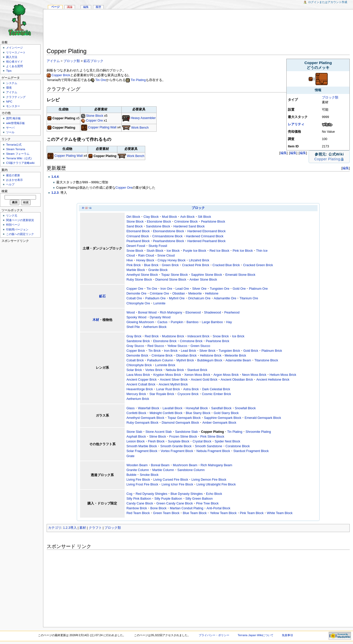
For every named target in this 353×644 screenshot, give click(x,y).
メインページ (14, 48)
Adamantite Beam (238, 360)
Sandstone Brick (138, 341)
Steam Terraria (16, 149)
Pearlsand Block (138, 241)
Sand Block (135, 226)
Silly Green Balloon (199, 499)
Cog (129, 494)
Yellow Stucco (177, 346)
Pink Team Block (252, 513)
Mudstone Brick (173, 336)
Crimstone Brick (191, 341)
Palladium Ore (155, 298)
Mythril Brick (185, 360)
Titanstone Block (266, 360)
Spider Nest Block (227, 441)
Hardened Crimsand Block (205, 236)
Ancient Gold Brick (204, 380)
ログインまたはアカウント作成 (328, 2)
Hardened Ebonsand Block (206, 231)
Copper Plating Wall (102, 128)
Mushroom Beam (185, 465)
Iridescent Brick (199, 336)
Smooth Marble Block (142, 446)
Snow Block (135, 251)
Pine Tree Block (207, 503)
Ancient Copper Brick (142, 380)
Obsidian (179, 294)
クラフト (95, 528)
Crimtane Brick (162, 356)
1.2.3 (55, 193)
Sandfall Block (221, 408)
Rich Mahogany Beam (217, 465)
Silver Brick (207, 351)
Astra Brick (191, 389)
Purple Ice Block (195, 251)
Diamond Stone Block (171, 280)
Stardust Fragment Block (251, 451)
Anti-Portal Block (218, 508)
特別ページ (13, 225)
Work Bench (140, 128)
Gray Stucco (135, 346)
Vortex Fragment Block (177, 451)
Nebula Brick (175, 370)
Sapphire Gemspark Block (223, 418)
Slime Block (158, 437)
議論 (70, 7)
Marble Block (136, 270)
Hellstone (212, 294)
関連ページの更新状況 (20, 220)
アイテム (53, 61)
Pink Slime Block (212, 437)
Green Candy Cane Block (175, 503)
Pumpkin (177, 322)
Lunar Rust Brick (168, 389)
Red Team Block (138, 513)
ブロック (198, 208)
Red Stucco (156, 346)
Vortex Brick (154, 370)
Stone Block (95, 116)
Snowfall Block (245, 408)
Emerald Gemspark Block (263, 418)
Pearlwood (232, 313)
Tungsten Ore (220, 289)
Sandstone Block (158, 226)
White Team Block (280, 513)
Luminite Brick (165, 365)
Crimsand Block (138, 236)
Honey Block (145, 260)
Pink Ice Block (243, 251)
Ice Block (173, 251)
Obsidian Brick (186, 356)
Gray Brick (134, 336)
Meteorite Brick (236, 356)
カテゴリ (55, 528)
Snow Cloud (166, 256)
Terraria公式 (14, 145)
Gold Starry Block (226, 413)
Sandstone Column (191, 470)
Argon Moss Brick (226, 375)
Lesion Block (136, 441)
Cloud (131, 256)
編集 (303, 153)
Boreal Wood (147, 313)
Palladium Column (160, 360)
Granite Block (158, 270)
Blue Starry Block (198, 413)
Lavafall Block (172, 408)
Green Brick (170, 265)
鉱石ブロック (94, 61)
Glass (131, 408)
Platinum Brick (272, 351)
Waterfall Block (148, 408)
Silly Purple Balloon (168, 499)
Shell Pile (133, 327)
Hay (229, 322)
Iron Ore (166, 289)
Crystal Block (202, 441)
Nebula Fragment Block (213, 451)
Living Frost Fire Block (142, 484)
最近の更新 (13, 175)
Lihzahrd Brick (199, 260)
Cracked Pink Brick (196, 265)
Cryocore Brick (188, 394)
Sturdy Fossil (158, 246)
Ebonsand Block (138, 231)
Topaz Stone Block (174, 275)
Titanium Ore (249, 298)
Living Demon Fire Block (209, 480)
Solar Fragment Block (142, 451)
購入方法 (12, 57)
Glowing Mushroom (140, 322)
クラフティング (16, 97)
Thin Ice (262, 251)
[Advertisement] (198, 29)
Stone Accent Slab (159, 432)
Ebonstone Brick (165, 341)
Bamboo (192, 322)
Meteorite (195, 294)
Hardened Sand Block (189, 226)
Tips (9, 71)
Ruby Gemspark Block (142, 423)
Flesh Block (156, 441)
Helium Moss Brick (283, 375)
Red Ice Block (219, 251)
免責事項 (287, 635)
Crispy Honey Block (172, 260)
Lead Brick (189, 351)
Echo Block (214, 494)
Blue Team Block (195, 513)
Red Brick (152, 336)
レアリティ (296, 124)
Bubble (132, 475)
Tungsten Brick (229, 351)
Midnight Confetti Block (166, 413)
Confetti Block (136, 413)
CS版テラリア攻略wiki (20, 163)
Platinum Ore (258, 289)
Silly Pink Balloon (139, 499)
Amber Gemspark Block (219, 423)
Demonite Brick (137, 356)
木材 (96, 320)
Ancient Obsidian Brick (237, 380)
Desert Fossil (136, 246)
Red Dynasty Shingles (151, 494)
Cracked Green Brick (258, 265)
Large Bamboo (212, 322)
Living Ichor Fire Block (177, 484)
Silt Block (205, 217)
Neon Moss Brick (254, 375)
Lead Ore (182, 289)
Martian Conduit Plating (187, 508)
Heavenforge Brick (140, 389)
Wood (131, 313)
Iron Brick (171, 351)
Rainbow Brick (137, 508)
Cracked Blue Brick (226, 265)
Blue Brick (151, 265)
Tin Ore (101, 80)
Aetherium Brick (138, 399)
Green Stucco (200, 346)
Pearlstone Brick (217, 341)
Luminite (159, 303)
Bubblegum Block (210, 360)
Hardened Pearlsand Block (206, 241)
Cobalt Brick (135, 360)
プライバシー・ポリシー (214, 635)
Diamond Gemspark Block (180, 423)
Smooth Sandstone (209, 446)
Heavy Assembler (143, 118)
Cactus (162, 322)
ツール (10, 132)
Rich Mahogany (171, 313)
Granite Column (138, 470)
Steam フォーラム (18, 154)
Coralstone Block (238, 446)
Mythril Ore (177, 298)
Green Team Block (166, 513)
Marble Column (163, 470)
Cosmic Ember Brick (217, 394)
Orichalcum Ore (199, 298)
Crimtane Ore (159, 294)
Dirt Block (133, 217)
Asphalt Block (136, 437)
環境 (9, 88)
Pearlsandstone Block (169, 241)
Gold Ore (239, 289)
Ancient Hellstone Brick (273, 380)
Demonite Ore (136, 294)
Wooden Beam (137, 465)
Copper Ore (95, 121)
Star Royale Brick (162, 394)
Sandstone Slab (187, 432)
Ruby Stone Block (139, 280)
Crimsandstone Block (168, 236)
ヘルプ (10, 184)
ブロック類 (330, 97)
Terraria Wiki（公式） (20, 158)
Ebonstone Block (159, 222)
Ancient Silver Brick (174, 380)
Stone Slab (134, 432)
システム (12, 83)
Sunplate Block (179, 441)
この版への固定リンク (20, 234)
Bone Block (158, 508)
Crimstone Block (186, 222)
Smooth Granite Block (176, 446)
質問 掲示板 (13, 118)
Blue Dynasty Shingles (187, 494)
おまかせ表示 (14, 180)
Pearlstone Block (213, 222)
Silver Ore (199, 289)
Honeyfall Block (197, 408)
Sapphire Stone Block (207, 275)
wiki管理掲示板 (15, 123)
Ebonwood (193, 313)
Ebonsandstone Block (169, 231)
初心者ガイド (14, 62)
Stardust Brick (197, 370)
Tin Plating (138, 80)
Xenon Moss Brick (197, 375)
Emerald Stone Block (240, 275)
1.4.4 (55, 177)
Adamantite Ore (225, 298)
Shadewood (212, 313)
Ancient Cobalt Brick (141, 384)
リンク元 (12, 216)
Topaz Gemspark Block (184, 418)
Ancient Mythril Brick (173, 384)
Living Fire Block (138, 480)
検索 (5, 191)
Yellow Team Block (223, 513)
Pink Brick (134, 265)
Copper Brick (61, 75)
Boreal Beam (160, 465)
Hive (130, 260)
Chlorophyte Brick (139, 365)
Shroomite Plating (258, 432)
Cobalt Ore (134, 298)
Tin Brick (154, 351)
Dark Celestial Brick (216, 389)
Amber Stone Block (203, 280)
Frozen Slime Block (183, 437)
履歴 (98, 7)
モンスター (13, 106)
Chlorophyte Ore (138, 303)
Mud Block (169, 217)
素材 (83, 528)
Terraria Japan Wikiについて (256, 635)
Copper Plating (327, 159)
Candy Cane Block (140, 503)
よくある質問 (14, 66)
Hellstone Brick (211, 356)
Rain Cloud (146, 256)
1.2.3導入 (70, 528)
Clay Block (151, 217)
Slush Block (155, 251)
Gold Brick (251, 351)
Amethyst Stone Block (142, 275)
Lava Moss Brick (138, 375)
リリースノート (16, 52)
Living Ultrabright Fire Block (216, 484)
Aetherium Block (155, 327)
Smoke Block (149, 475)
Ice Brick (238, 336)
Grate (131, 456)
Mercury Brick (136, 394)
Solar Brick (134, 370)
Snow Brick (221, 336)
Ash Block (187, 217)
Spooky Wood (136, 317)
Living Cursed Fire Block (171, 480)
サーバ (10, 128)
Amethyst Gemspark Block (145, 418)
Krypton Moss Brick (167, 375)
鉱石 (102, 296)
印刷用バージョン (17, 229)
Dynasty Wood (160, 317)
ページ (55, 7)
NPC (9, 102)
